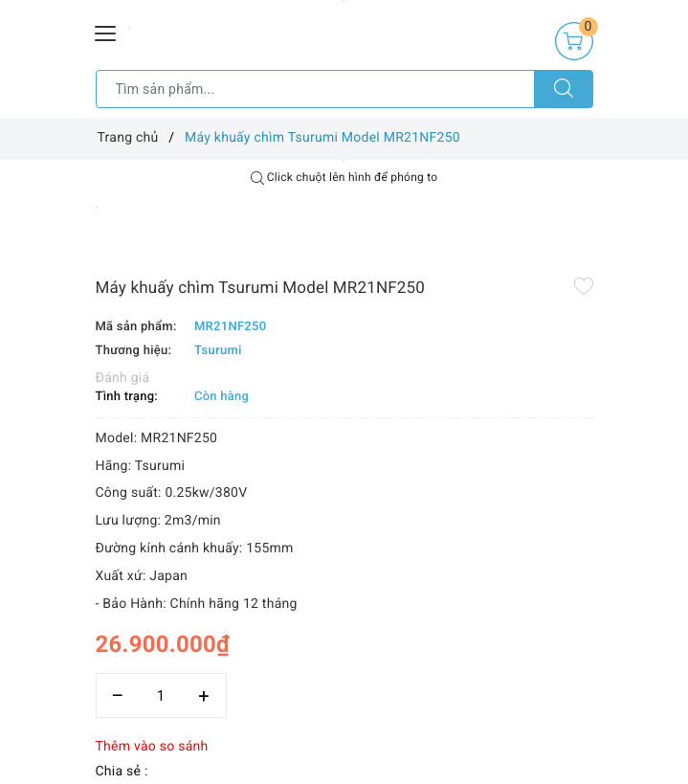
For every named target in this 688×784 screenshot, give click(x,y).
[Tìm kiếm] (564, 89)
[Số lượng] (161, 695)
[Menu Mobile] (106, 31)
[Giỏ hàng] (574, 41)
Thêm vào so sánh (152, 747)
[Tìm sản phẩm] (315, 89)
